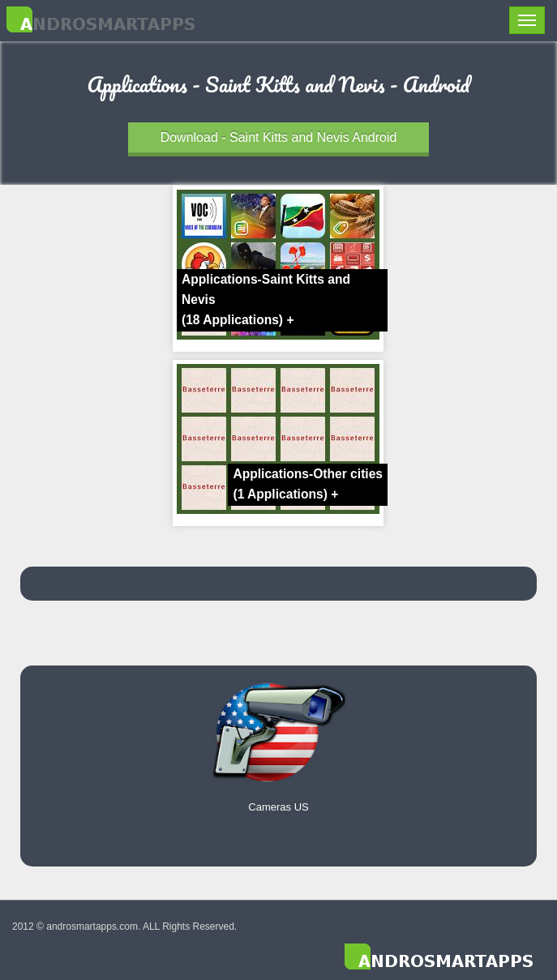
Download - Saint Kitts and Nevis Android (279, 137)
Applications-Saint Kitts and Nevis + (266, 300)
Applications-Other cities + (308, 484)
